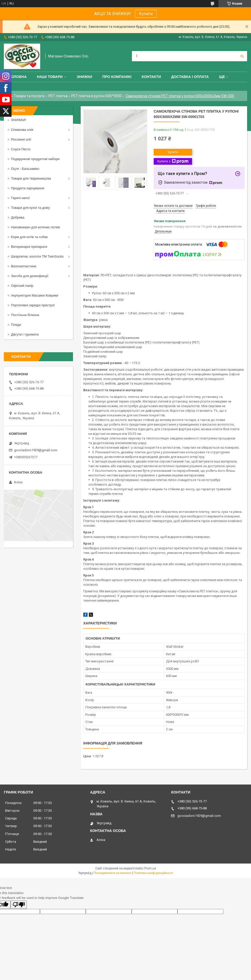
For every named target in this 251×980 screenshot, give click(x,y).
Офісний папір (22, 286)
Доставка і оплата (190, 77)
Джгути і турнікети (25, 334)
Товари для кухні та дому (30, 208)
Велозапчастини (24, 266)
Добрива (18, 217)
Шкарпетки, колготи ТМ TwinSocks (37, 256)
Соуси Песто (21, 149)
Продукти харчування (28, 188)
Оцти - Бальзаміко (25, 169)
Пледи (16, 325)
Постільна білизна (25, 315)
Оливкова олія (22, 130)
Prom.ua (150, 868)
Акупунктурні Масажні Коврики (35, 295)
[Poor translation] (19, 905)
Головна (18, 77)
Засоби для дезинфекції (30, 276)
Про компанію (117, 77)
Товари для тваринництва (31, 178)
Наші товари (50, 77)
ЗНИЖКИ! (19, 120)
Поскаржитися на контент (113, 873)
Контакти (151, 77)
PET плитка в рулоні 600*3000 (96, 96)
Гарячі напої (20, 198)
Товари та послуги (29, 96)
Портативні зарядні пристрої (33, 305)
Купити (146, 14)
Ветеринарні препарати (29, 247)
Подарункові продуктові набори (35, 159)
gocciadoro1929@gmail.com (36, 450)
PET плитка (58, 96)
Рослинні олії (21, 139)
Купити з (173, 161)
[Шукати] (242, 56)
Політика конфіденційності (153, 873)
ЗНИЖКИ (84, 77)
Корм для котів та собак (29, 237)
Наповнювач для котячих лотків (35, 227)
